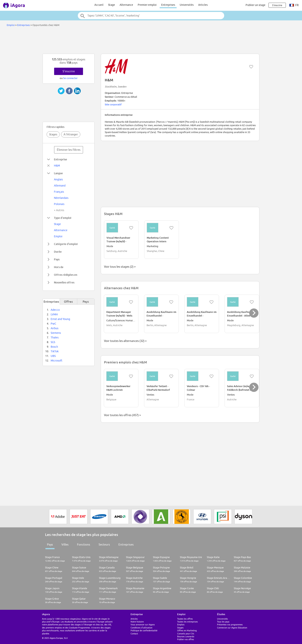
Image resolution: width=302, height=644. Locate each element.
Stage (112, 5)
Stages (53, 134)
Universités (187, 5)
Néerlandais (61, 198)
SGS (53, 342)
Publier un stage (255, 5)
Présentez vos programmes (230, 624)
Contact (134, 634)
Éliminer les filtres (69, 150)
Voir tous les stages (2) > (120, 267)
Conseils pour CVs (186, 634)
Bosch (54, 347)
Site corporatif (113, 104)
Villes (65, 544)
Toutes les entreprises (187, 622)
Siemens (56, 333)
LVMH (54, 314)
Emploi (11, 25)
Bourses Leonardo (186, 636)
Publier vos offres (186, 639)
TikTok (55, 351)
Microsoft (57, 361)
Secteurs (104, 544)
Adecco (55, 310)
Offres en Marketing (187, 630)
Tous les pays (223, 622)
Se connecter (70, 78)
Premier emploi (147, 5)
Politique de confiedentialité (144, 630)
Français (59, 192)
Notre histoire (137, 622)
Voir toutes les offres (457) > (122, 415)
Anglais (58, 179)
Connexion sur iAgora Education (232, 628)
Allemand (60, 186)
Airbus (55, 328)
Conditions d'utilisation (141, 628)
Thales (55, 337)
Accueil (99, 5)
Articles (203, 5)
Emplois (181, 624)
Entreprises (168, 5)
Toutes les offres (185, 619)
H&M (57, 166)
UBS (53, 356)
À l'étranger (71, 134)
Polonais (59, 204)
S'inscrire (69, 71)
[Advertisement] (151, 41)
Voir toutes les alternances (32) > (125, 341)
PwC (53, 324)
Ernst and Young (60, 319)
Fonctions (84, 544)
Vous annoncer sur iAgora (143, 624)
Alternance (126, 5)
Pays (50, 544)
